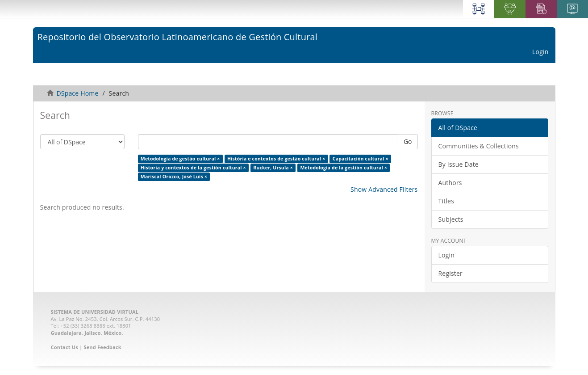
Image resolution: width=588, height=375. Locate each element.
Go (408, 141)
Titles (446, 201)
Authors (450, 183)
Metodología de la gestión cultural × (344, 168)
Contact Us (65, 347)
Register (450, 273)
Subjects (451, 219)
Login (446, 255)
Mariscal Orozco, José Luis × (174, 177)
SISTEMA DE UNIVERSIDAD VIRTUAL (95, 312)
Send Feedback (102, 347)
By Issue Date (459, 164)
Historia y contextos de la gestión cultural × (193, 168)
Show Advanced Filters (384, 189)
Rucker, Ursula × (273, 168)
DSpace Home (77, 93)
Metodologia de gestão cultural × (180, 159)
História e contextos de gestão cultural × (276, 159)
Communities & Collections (479, 146)
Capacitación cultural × (361, 159)
